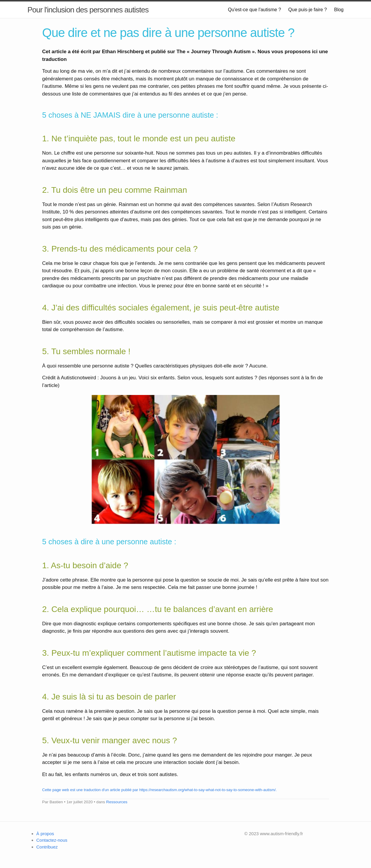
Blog (339, 10)
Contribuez (47, 847)
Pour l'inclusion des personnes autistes (88, 10)
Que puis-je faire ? (308, 10)
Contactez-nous (52, 840)
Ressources (117, 802)
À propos (45, 834)
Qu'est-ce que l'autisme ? (255, 10)
